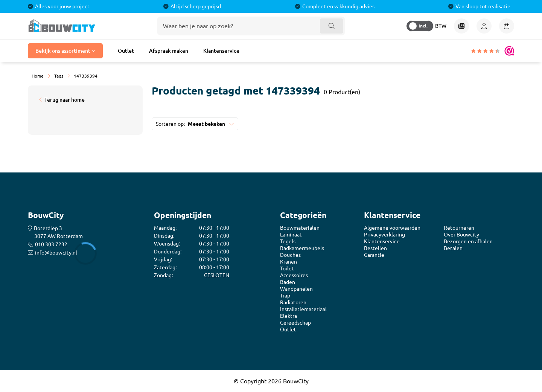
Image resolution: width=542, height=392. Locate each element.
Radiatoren (293, 302)
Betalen (453, 248)
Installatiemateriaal (303, 309)
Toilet (287, 268)
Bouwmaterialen (300, 228)
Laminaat (291, 235)
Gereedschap (295, 323)
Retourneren (459, 228)
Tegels (288, 241)
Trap (285, 296)
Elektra (289, 316)
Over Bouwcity (461, 235)
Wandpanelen (296, 289)
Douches (290, 255)
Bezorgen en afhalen (468, 241)
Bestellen (375, 248)
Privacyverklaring (384, 235)
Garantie (374, 255)
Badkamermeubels (302, 248)
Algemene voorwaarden (392, 228)
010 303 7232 (51, 244)
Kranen (289, 262)
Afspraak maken (169, 51)
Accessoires (294, 275)
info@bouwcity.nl (56, 253)
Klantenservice (221, 51)
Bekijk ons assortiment (63, 51)
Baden (288, 282)
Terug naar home (65, 100)
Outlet (126, 51)
